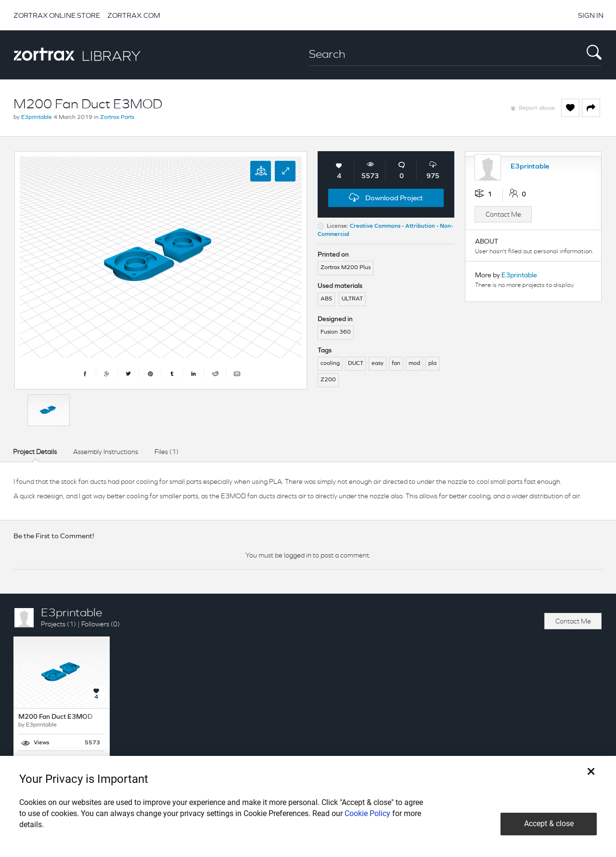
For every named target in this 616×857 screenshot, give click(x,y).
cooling (330, 364)
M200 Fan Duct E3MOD (55, 717)
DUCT (356, 364)
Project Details (35, 452)
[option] (49, 410)
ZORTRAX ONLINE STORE (57, 15)
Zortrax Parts (117, 117)
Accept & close (549, 824)
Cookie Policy (367, 813)
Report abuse (537, 108)
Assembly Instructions (106, 452)
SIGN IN (591, 15)
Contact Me (503, 214)
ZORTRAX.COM (134, 15)
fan (396, 364)
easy (378, 364)
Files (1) (167, 452)
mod (414, 364)
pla (432, 364)
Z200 (328, 380)
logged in (298, 555)
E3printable (37, 117)
